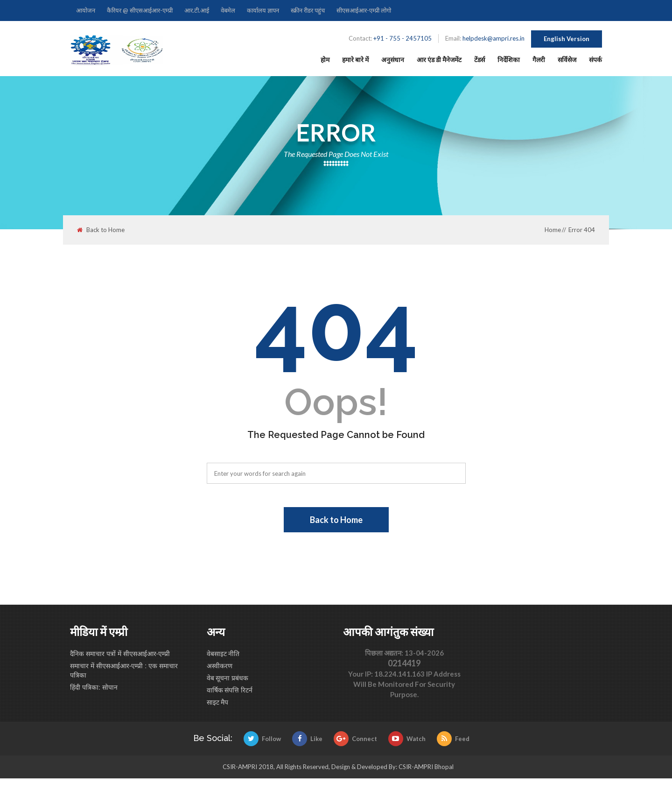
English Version (567, 39)
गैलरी (539, 60)
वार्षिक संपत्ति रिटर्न (230, 690)
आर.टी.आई (197, 10)
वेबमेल (228, 10)
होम (325, 60)
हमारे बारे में (355, 60)
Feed (453, 739)
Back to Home (101, 230)
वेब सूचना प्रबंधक (228, 678)
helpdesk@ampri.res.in (493, 38)
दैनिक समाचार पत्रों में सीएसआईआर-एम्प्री (120, 654)
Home (553, 230)
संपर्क (595, 60)
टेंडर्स (479, 60)
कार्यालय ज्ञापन (263, 10)
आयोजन (86, 10)
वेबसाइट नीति (223, 654)
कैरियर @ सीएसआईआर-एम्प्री (140, 10)
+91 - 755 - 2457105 (402, 38)
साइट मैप (218, 702)
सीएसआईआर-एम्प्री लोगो (364, 10)
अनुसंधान (393, 60)
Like (307, 739)
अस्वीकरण (220, 666)
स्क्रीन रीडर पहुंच (308, 10)
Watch (407, 739)
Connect (355, 739)
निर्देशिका (509, 60)
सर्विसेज (567, 60)
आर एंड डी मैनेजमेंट (439, 60)
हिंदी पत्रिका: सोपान (94, 687)
